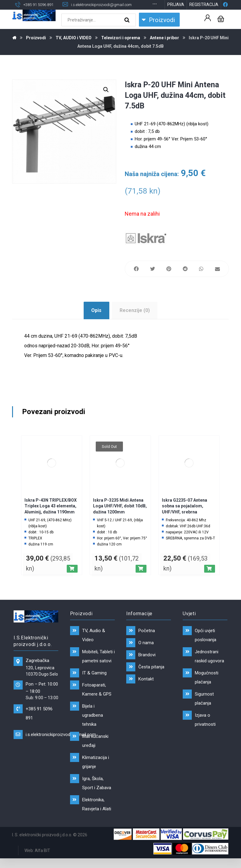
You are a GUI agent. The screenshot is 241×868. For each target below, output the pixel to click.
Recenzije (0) (135, 320)
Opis (96, 320)
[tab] (96, 320)
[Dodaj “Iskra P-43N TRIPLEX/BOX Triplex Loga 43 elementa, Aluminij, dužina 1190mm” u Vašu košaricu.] (72, 578)
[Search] (128, 30)
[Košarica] (221, 28)
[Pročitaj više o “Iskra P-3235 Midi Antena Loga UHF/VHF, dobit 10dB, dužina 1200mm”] (141, 578)
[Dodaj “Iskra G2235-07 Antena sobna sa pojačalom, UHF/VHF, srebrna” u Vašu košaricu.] (210, 578)
